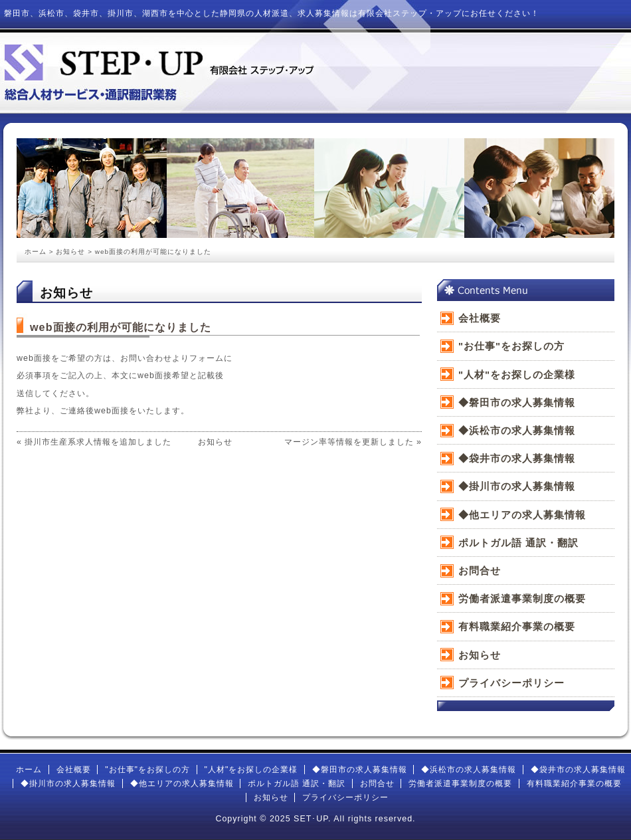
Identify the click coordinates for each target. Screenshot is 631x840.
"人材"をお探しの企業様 (517, 374)
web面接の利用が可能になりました (121, 327)
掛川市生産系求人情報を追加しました (98, 442)
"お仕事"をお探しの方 (511, 346)
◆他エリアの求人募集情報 (522, 515)
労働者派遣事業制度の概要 (522, 598)
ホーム (36, 252)
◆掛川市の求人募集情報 (517, 486)
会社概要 (480, 318)
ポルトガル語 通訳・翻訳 (518, 543)
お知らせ (70, 252)
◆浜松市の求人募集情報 (517, 430)
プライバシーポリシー (511, 683)
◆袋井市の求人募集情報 (517, 458)
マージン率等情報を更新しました (349, 442)
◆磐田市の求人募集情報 (517, 402)
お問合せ (480, 571)
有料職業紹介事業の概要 (517, 626)
